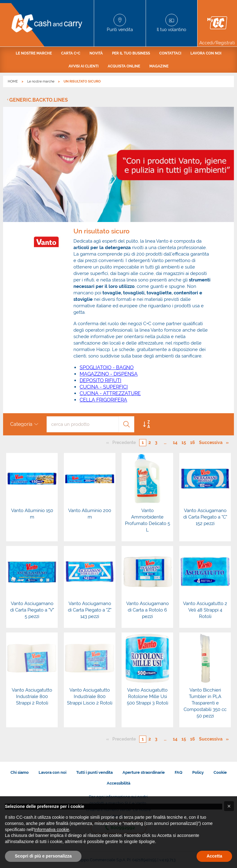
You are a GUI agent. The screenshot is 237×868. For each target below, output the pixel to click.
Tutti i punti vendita (94, 772)
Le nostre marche (34, 53)
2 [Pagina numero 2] (150, 442)
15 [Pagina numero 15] (184, 442)
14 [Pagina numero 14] (175, 442)
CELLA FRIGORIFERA (103, 400)
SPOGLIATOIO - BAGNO (107, 367)
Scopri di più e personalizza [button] (43, 856)
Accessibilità (118, 783)
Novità (96, 53)
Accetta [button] (214, 856)
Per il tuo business (131, 53)
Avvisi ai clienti (83, 66)
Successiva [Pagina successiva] (212, 442)
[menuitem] (34, 53)
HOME (13, 81)
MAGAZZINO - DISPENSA (109, 374)
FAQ (179, 772)
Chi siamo (20, 772)
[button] (229, 806)
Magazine (159, 66)
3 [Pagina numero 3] (156, 442)
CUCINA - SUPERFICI (104, 387)
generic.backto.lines (39, 100)
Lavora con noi (206, 53)
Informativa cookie (52, 830)
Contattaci (170, 53)
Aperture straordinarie (144, 772)
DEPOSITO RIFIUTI (100, 380)
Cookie (220, 772)
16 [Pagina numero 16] (193, 442)
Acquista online (124, 66)
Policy (198, 772)
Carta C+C (71, 53)
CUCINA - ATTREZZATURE (110, 393)
